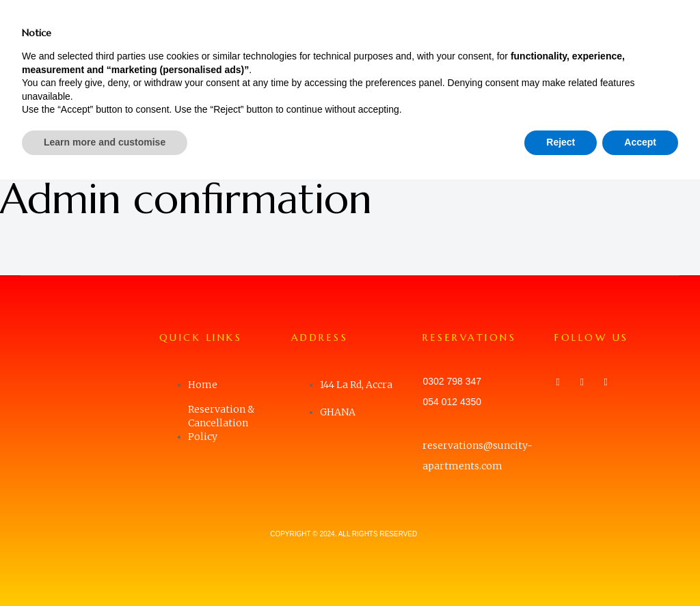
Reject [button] (561, 568)
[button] (672, 31)
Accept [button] (640, 568)
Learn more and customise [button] (105, 568)
